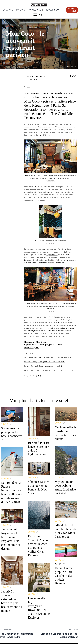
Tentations (7, 10)
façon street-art (52, 255)
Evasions (21, 10)
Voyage (9, 26)
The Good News (52, 10)
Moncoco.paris (31, 347)
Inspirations (35, 10)
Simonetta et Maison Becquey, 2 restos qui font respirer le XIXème (48, 357)
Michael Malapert (30, 187)
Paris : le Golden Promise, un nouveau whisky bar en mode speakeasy (49, 370)
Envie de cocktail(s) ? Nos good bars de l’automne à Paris (45, 362)
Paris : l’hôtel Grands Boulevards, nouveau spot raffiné (43, 366)
